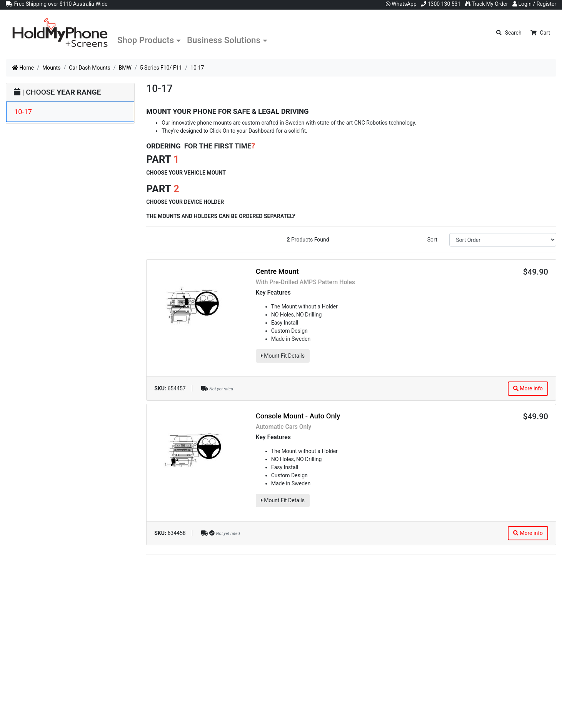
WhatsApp (401, 4)
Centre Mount (277, 271)
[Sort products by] (503, 240)
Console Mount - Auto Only (298, 416)
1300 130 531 (441, 4)
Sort (432, 240)
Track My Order (487, 4)
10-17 (23, 112)
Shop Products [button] (146, 40)
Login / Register (534, 4)
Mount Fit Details (283, 356)
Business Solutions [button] (224, 40)
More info (528, 388)
